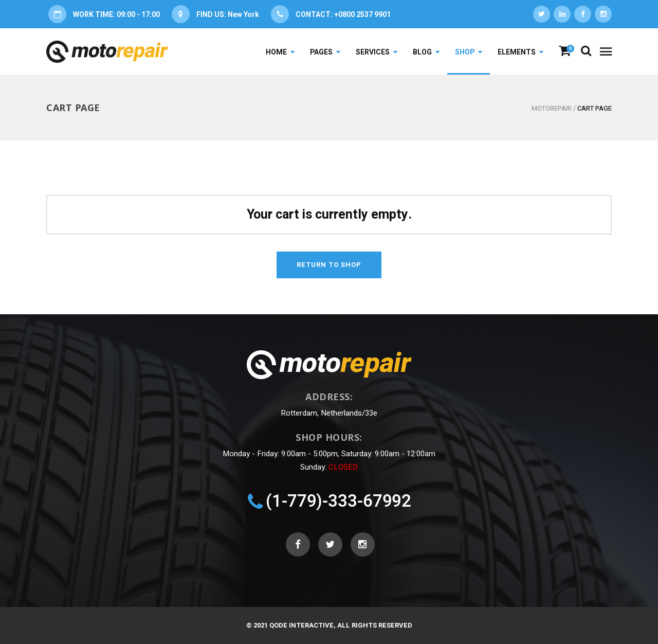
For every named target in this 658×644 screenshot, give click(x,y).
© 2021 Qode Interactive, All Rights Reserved (329, 625)
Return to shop (329, 265)
